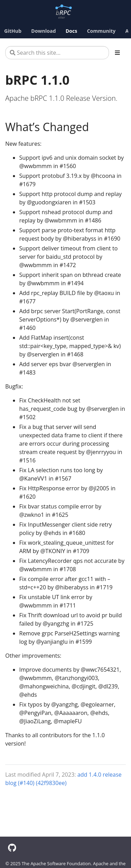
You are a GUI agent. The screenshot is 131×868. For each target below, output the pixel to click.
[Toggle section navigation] (117, 53)
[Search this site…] (57, 53)
